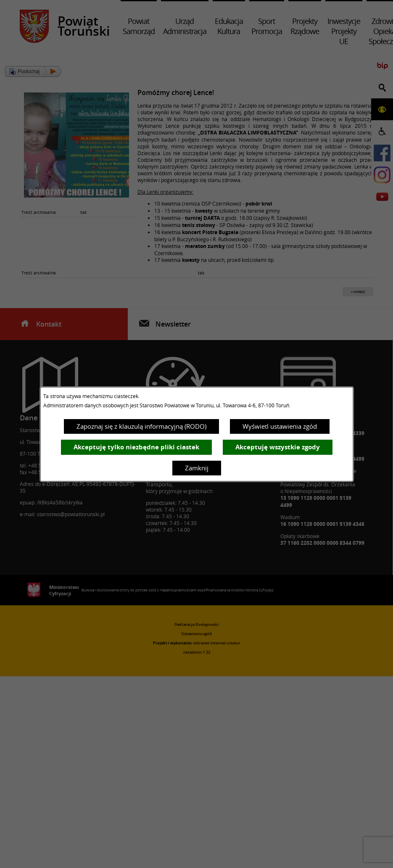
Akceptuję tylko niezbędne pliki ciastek (136, 447)
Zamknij (197, 468)
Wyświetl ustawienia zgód (280, 426)
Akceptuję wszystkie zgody (278, 447)
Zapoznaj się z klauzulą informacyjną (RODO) (141, 426)
